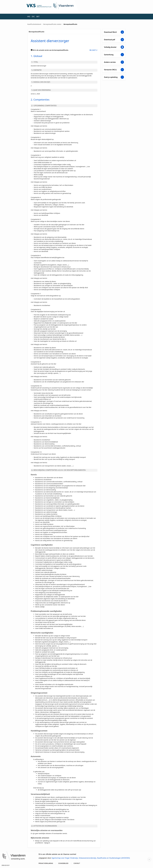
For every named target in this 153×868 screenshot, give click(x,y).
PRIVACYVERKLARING (46, 863)
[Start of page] (149, 859)
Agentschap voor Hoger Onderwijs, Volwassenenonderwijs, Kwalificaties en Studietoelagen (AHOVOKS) (91, 858)
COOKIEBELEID (63, 863)
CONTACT (77, 863)
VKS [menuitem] (29, 17)
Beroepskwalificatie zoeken (52, 24)
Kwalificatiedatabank (34, 24)
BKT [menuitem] (38, 17)
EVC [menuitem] (33, 17)
